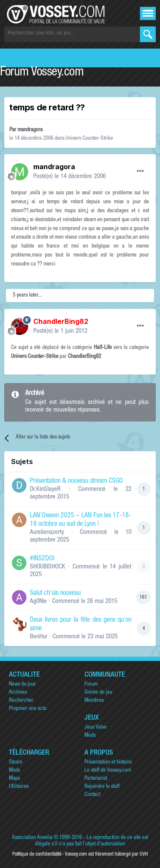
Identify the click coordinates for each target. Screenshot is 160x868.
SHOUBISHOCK (48, 567)
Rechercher (21, 701)
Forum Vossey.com (42, 73)
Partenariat (96, 779)
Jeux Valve (96, 728)
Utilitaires (19, 787)
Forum (91, 685)
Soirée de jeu (98, 693)
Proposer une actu (28, 709)
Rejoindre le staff (102, 787)
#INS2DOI (42, 559)
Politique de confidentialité (37, 854)
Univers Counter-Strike (89, 139)
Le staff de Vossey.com (108, 771)
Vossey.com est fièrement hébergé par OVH (106, 854)
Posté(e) (70, 177)
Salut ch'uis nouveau (55, 594)
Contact (92, 795)
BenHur (39, 637)
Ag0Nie (38, 601)
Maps (15, 779)
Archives (18, 693)
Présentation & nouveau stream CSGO (76, 482)
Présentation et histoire (108, 763)
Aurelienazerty (47, 532)
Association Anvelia (32, 838)
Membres (94, 701)
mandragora (30, 130)
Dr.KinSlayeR (45, 489)
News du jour (22, 685)
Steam (16, 763)
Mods (90, 736)
